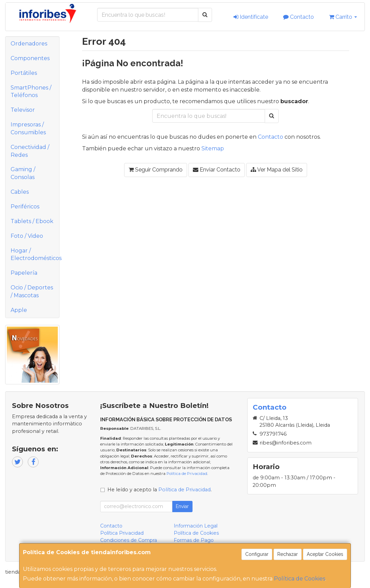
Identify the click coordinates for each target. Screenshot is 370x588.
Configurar (257, 554)
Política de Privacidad (187, 474)
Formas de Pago (194, 540)
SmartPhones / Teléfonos (31, 92)
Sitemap (213, 148)
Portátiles (24, 73)
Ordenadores (29, 44)
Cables (20, 192)
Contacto (299, 17)
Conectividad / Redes (30, 151)
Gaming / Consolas (23, 173)
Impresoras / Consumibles (28, 128)
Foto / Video (27, 236)
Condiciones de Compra (129, 540)
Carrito (343, 17)
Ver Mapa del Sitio (277, 170)
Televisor (23, 110)
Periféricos (25, 207)
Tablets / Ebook (32, 221)
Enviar (182, 506)
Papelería (24, 273)
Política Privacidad (122, 533)
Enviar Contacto (217, 170)
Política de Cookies (300, 579)
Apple (19, 310)
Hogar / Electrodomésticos (35, 255)
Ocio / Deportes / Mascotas (32, 291)
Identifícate (251, 17)
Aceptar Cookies (325, 554)
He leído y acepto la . (160, 490)
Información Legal (196, 526)
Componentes (30, 58)
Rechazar (288, 554)
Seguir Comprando (156, 170)
